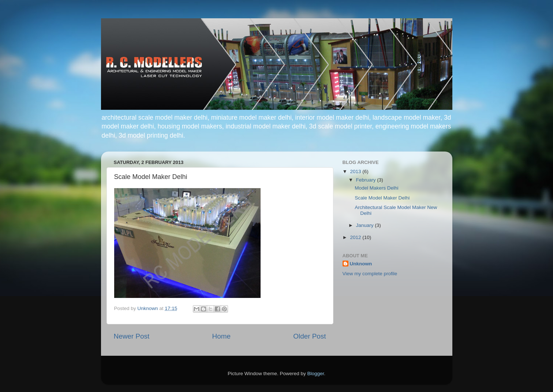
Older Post (309, 336)
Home (221, 336)
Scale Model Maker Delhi (382, 198)
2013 (356, 171)
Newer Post (132, 336)
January (366, 225)
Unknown (361, 264)
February (367, 180)
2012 (356, 237)
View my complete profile (370, 274)
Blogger (316, 374)
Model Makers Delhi (376, 188)
